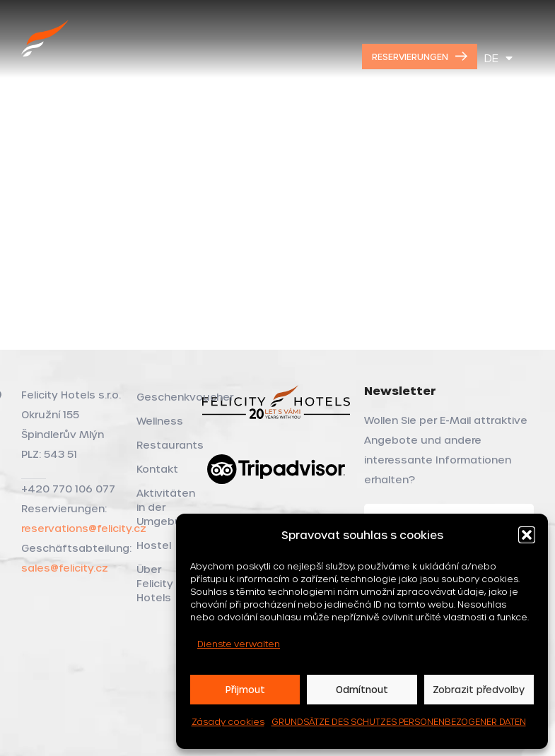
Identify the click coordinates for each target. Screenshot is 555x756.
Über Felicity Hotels (155, 583)
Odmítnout (362, 689)
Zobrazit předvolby (479, 689)
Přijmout (245, 689)
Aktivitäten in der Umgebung (162, 507)
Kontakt (157, 469)
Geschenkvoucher (162, 397)
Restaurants (162, 445)
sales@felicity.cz (65, 568)
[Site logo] (45, 54)
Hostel (154, 545)
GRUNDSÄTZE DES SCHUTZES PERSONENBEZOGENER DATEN (399, 721)
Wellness (160, 421)
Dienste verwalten (239, 644)
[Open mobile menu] (536, 57)
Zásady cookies (228, 721)
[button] (527, 535)
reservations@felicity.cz (84, 528)
